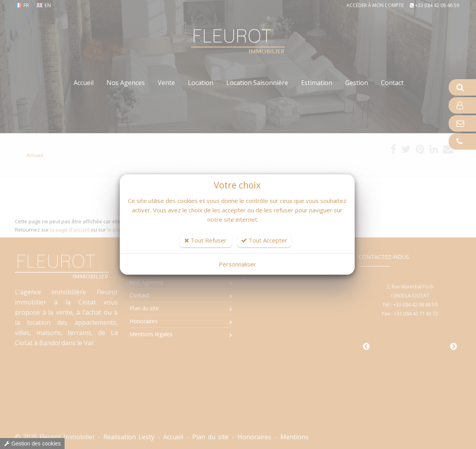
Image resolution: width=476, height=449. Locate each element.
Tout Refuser (206, 240)
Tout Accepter (264, 240)
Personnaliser (237, 264)
